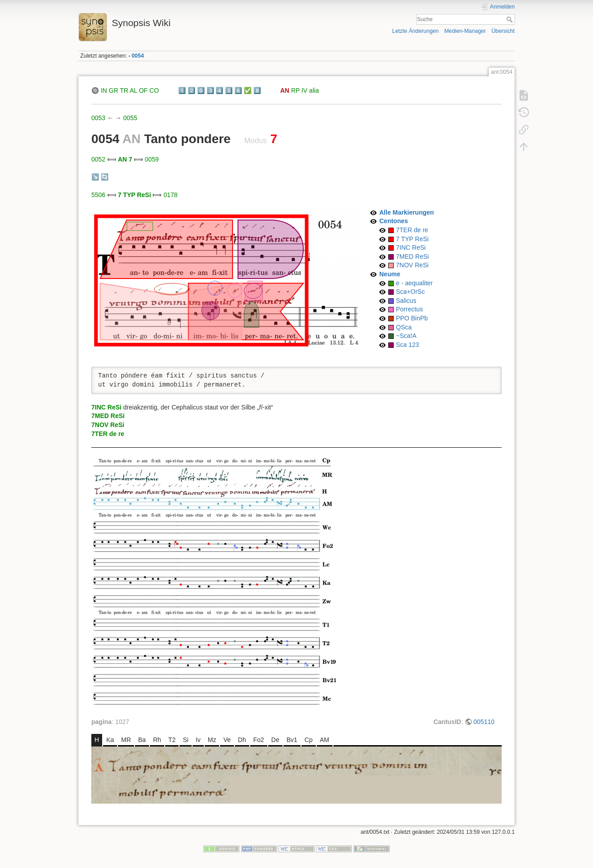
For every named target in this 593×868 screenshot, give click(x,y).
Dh (242, 740)
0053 (98, 118)
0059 (152, 159)
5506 (98, 195)
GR (114, 90)
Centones (394, 221)
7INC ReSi (411, 247)
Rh (157, 740)
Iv (198, 740)
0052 (98, 159)
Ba (142, 740)
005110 (484, 722)
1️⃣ (182, 90)
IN (104, 90)
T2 (172, 740)
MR (126, 740)
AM (325, 740)
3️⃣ (210, 90)
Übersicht (503, 31)
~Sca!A (406, 336)
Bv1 (292, 740)
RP (295, 90)
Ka (110, 740)
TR (124, 90)
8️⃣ (257, 90)
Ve (227, 740)
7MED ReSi (412, 256)
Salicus (406, 301)
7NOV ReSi (412, 265)
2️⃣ (191, 90)
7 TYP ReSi (135, 195)
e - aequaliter (414, 283)
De (275, 740)
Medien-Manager (465, 31)
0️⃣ (201, 90)
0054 (138, 56)
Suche (510, 19)
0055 (130, 118)
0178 (170, 195)
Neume (390, 274)
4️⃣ (219, 90)
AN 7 (125, 159)
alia (314, 90)
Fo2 (259, 740)
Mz (212, 740)
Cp (309, 740)
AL (133, 90)
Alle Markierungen (407, 212)
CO (154, 90)
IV (304, 90)
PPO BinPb (412, 318)
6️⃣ (238, 90)
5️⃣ (229, 90)
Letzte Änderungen (416, 31)
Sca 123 (407, 345)
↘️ (95, 177)
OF (143, 90)
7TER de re (412, 230)
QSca (404, 327)
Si (185, 740)
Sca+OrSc (410, 292)
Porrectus (409, 309)
